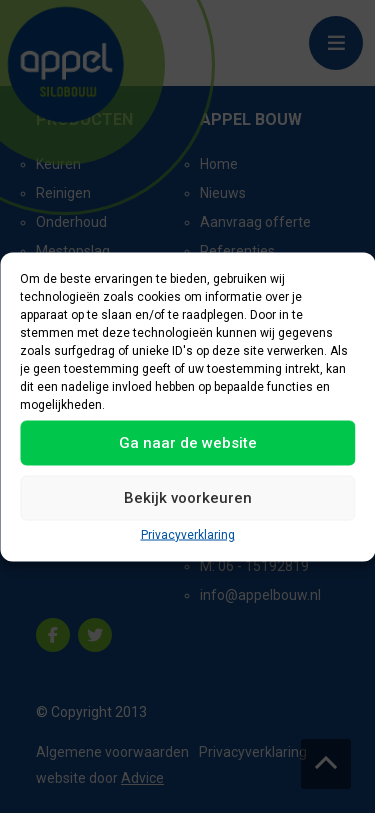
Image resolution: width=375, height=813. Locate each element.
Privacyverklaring (188, 534)
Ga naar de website (188, 443)
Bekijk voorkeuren (188, 498)
